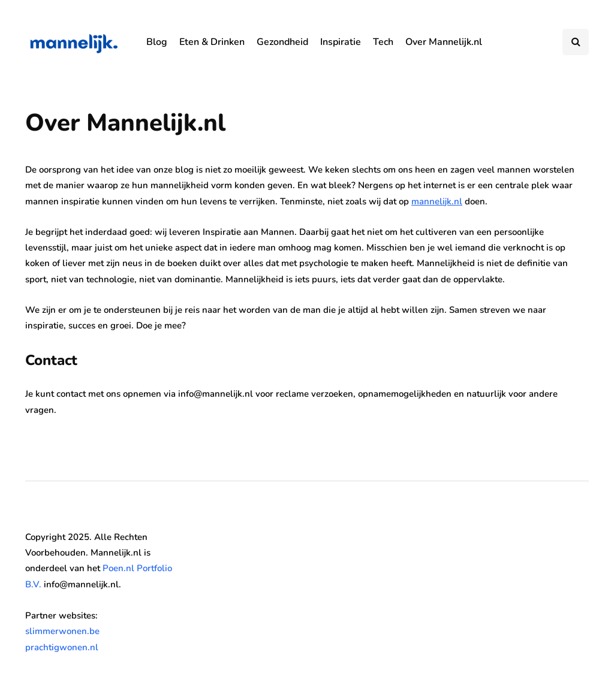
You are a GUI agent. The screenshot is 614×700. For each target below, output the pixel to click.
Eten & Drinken (212, 42)
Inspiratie (341, 42)
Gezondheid (282, 42)
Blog (157, 42)
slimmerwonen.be (62, 631)
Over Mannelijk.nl (444, 42)
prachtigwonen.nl (62, 647)
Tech (383, 42)
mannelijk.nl (437, 201)
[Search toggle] (576, 42)
